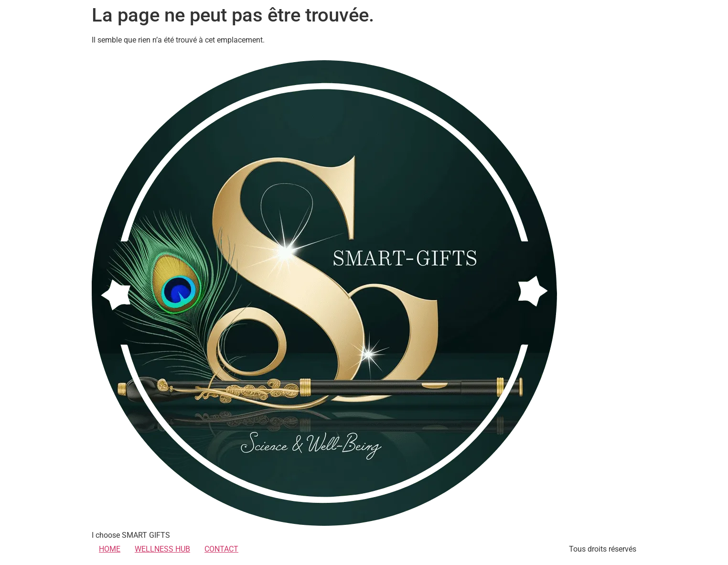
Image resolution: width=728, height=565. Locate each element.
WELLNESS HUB (162, 549)
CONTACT (221, 549)
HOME (110, 549)
